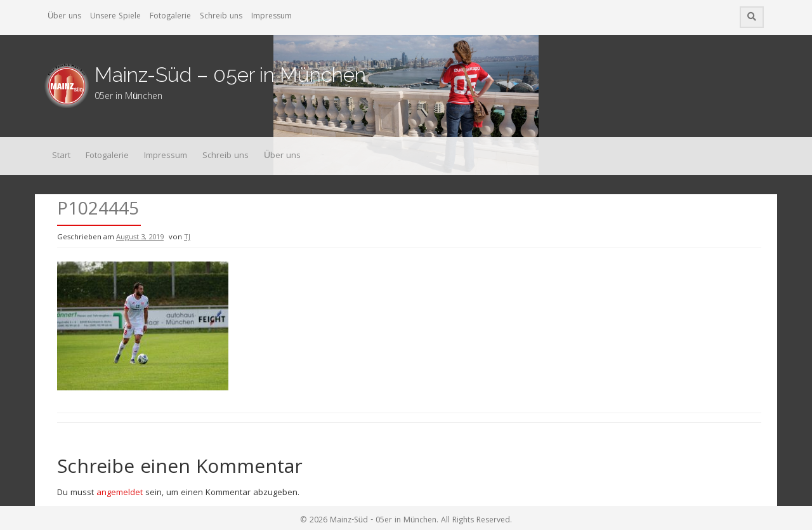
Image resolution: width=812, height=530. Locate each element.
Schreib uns (221, 17)
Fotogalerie (170, 17)
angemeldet (120, 493)
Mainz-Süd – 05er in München (230, 75)
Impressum (272, 17)
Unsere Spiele (115, 17)
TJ (187, 238)
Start (61, 156)
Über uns (64, 17)
